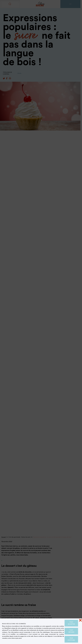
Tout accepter (71, 623)
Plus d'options (71, 639)
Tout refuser (71, 631)
